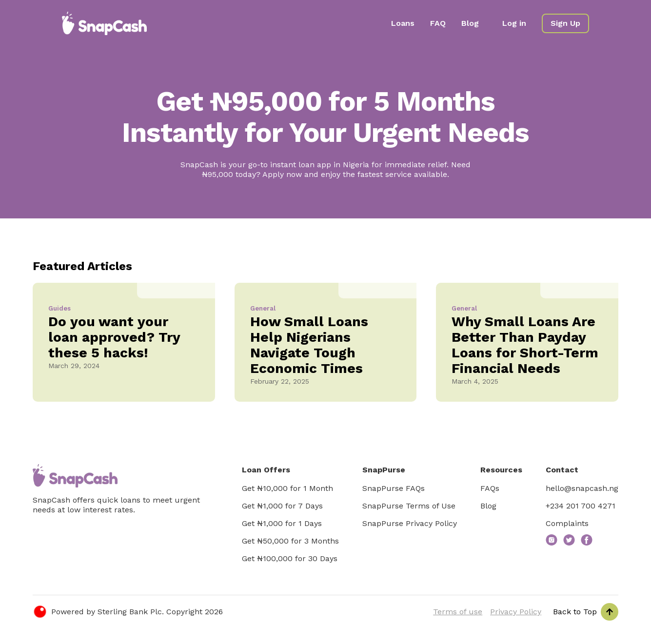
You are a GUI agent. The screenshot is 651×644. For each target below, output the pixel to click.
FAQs (490, 488)
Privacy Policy (516, 612)
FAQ (438, 23)
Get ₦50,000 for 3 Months (290, 541)
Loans (403, 23)
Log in (514, 23)
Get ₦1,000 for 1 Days (282, 523)
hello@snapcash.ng (582, 488)
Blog (470, 23)
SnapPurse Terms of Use (409, 506)
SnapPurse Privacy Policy (410, 523)
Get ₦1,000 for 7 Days (282, 506)
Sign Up (565, 23)
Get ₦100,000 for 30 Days (290, 558)
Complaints (567, 523)
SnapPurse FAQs (394, 488)
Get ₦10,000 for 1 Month (287, 488)
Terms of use (458, 612)
